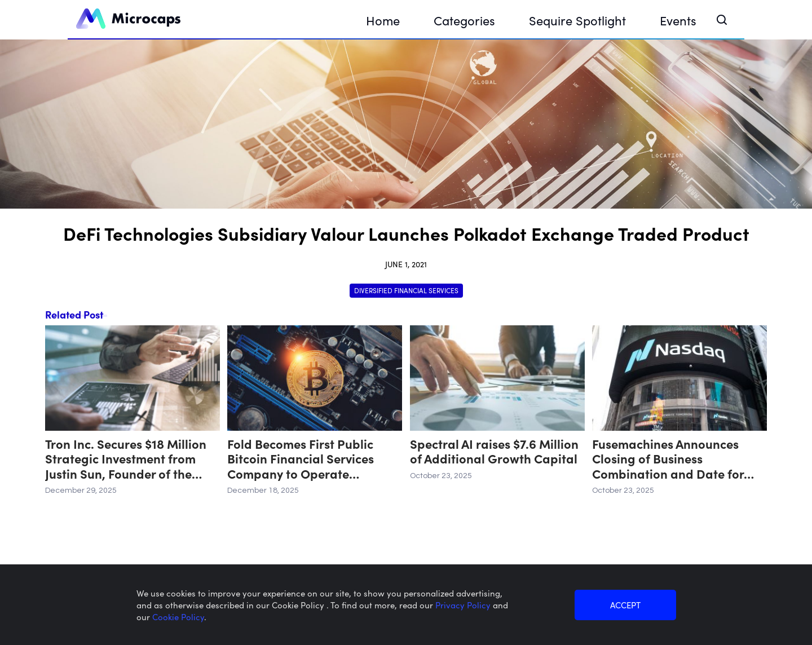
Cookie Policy (178, 617)
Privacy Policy (464, 605)
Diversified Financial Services (406, 290)
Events (678, 20)
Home (383, 20)
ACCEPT (625, 605)
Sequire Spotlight (577, 20)
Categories (464, 20)
